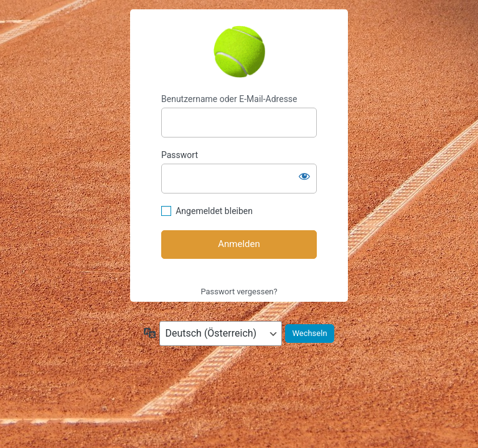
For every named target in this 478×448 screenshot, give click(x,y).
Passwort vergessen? (239, 292)
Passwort (180, 155)
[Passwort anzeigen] (304, 176)
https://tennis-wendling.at (239, 52)
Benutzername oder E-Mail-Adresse (229, 99)
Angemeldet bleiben (214, 211)
